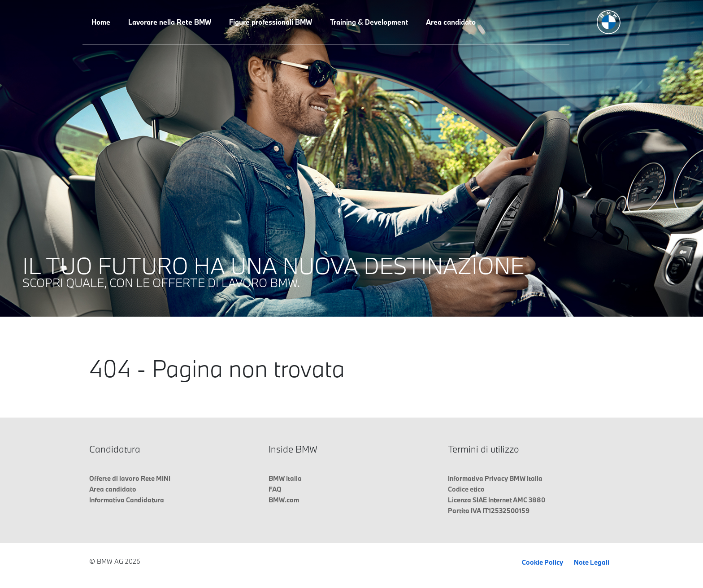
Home (101, 22)
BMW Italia (285, 478)
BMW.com (284, 500)
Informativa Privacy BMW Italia (495, 478)
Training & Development (369, 22)
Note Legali (592, 562)
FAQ (275, 489)
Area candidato (451, 22)
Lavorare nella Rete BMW (170, 22)
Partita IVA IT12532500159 (489, 511)
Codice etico (466, 489)
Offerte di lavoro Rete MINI (130, 478)
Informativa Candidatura (127, 500)
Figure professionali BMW (271, 22)
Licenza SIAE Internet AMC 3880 (497, 500)
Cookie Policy (542, 562)
